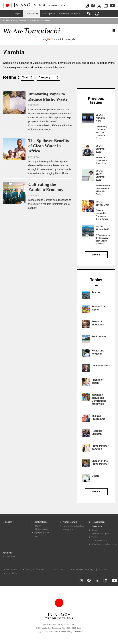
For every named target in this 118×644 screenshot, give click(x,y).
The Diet (95, 538)
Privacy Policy (59, 571)
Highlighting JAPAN (42, 533)
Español (58, 39)
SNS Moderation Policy (83, 571)
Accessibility (12, 574)
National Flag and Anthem (73, 527)
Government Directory (69, 15)
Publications (30, 15)
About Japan (47, 15)
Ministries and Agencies (101, 534)
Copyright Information (35, 571)
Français (70, 39)
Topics (18, 15)
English (47, 39)
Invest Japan (10, 557)
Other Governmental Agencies (103, 545)
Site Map (105, 571)
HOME (6, 21)
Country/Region (35, 21)
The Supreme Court (99, 542)
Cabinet (94, 531)
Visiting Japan (68, 530)
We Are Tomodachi (19, 21)
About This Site (11, 571)
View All (96, 255)
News (36, 537)
